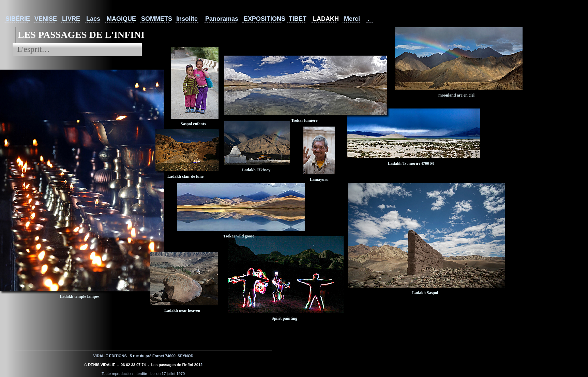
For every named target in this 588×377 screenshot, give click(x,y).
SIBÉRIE (17, 19)
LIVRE (71, 19)
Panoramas (221, 19)
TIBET (297, 19)
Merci (352, 19)
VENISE (45, 19)
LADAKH (325, 19)
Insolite (187, 19)
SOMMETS (155, 19)
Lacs (93, 19)
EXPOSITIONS (263, 19)
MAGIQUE (120, 19)
